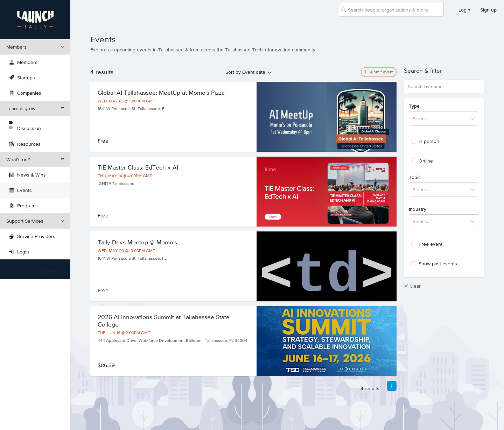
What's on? (35, 159)
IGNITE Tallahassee (116, 184)
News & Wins (27, 175)
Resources (25, 144)
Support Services (35, 221)
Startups (22, 78)
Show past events (434, 264)
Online (422, 161)
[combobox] (349, 10)
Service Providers (32, 236)
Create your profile (33, 269)
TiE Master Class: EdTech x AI (138, 167)
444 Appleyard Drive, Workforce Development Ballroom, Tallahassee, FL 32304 (173, 341)
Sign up (488, 10)
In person (425, 141)
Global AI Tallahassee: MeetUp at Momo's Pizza (161, 93)
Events (20, 190)
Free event (427, 244)
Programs (23, 206)
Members (35, 47)
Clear (412, 286)
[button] (444, 71)
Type (414, 106)
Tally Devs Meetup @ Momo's (137, 242)
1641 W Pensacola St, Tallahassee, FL (132, 109)
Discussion (25, 126)
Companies (25, 93)
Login (464, 10)
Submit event (379, 72)
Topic (415, 177)
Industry (418, 209)
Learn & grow (35, 108)
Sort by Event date (245, 72)
